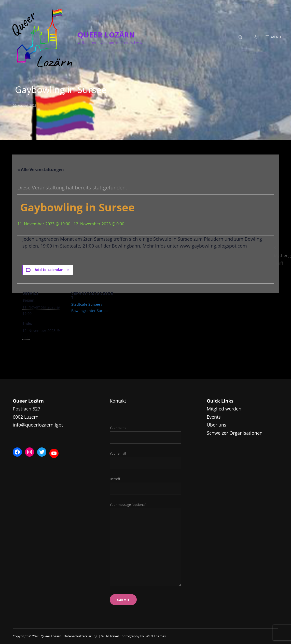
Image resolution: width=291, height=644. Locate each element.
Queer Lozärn (106, 35)
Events (214, 417)
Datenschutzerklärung (80, 636)
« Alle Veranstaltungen (41, 170)
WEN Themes (156, 636)
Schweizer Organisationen (235, 433)
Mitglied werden (224, 409)
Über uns (217, 425)
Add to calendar (49, 270)
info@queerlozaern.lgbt (38, 425)
